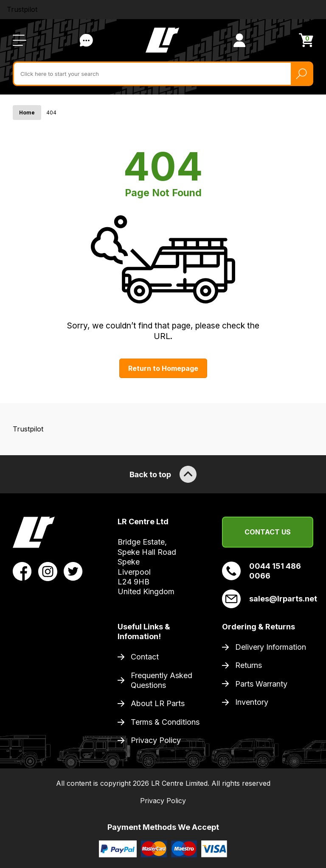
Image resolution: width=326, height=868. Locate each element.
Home (27, 113)
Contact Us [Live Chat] (86, 40)
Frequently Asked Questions (162, 680)
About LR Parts (158, 703)
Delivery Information (271, 647)
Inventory (252, 702)
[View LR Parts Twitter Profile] (73, 571)
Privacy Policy (156, 740)
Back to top (163, 474)
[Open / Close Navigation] (20, 40)
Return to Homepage (163, 368)
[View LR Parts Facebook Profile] (22, 571)
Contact (145, 657)
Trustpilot (22, 9)
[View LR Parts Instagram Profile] (48, 571)
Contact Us (268, 532)
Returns (249, 665)
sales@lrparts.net (268, 599)
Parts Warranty (261, 684)
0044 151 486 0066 (261, 571)
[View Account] (239, 40)
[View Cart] (306, 40)
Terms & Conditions (165, 722)
